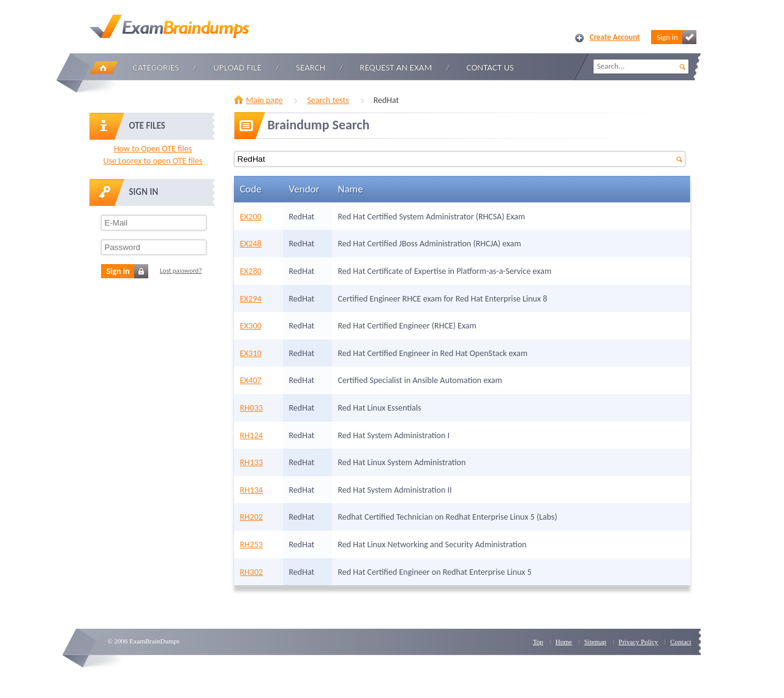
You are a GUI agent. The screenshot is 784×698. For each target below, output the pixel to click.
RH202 (252, 517)
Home (104, 68)
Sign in (676, 37)
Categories (156, 67)
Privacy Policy (638, 642)
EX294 (251, 299)
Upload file (237, 67)
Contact (680, 642)
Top (538, 642)
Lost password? (181, 271)
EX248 (251, 244)
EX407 (251, 380)
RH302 (252, 572)
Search (311, 67)
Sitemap (595, 642)
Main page (265, 100)
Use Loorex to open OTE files (153, 161)
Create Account (615, 37)
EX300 (251, 326)
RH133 (252, 462)
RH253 (252, 544)
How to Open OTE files (153, 149)
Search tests (328, 100)
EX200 (251, 217)
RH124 (252, 435)
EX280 (251, 271)
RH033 (252, 408)
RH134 (252, 490)
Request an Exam (396, 67)
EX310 (251, 353)
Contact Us (490, 67)
